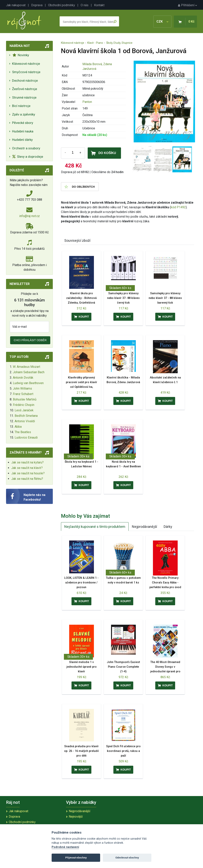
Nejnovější (76, 817)
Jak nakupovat (16, 5)
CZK (162, 21)
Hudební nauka (23, 131)
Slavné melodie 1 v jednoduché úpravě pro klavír (82, 667)
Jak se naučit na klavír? (27, 468)
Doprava (37, 5)
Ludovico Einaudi (26, 438)
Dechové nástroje (25, 81)
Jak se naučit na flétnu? (27, 479)
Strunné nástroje (24, 97)
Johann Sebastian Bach (29, 372)
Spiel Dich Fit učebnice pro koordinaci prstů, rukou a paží (123, 751)
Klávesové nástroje (26, 64)
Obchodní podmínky (62, 5)
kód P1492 (178, 207)
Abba (18, 427)
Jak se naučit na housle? (28, 473)
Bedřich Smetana (26, 416)
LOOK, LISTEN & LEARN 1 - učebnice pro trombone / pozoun (81, 583)
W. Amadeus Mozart (26, 367)
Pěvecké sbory (23, 123)
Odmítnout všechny (127, 858)
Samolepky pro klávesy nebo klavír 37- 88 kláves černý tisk (123, 298)
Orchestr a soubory (26, 148)
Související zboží (77, 240)
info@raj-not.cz (30, 216)
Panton (87, 102)
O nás (85, 5)
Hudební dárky (22, 140)
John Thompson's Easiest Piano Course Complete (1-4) (123, 667)
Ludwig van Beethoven (28, 383)
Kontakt (99, 5)
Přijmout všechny (76, 858)
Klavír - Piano (95, 43)
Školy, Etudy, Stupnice (119, 43)
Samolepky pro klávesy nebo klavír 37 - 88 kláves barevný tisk (165, 298)
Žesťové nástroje (25, 89)
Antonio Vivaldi (25, 421)
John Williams (22, 388)
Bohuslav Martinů (25, 399)
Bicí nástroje (21, 106)
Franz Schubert (23, 394)
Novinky (21, 55)
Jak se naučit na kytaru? (27, 462)
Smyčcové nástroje (26, 72)
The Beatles (23, 432)
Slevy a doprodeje (28, 157)
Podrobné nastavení (65, 847)
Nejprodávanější (144, 527)
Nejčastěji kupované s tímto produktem (95, 527)
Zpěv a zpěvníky (24, 114)
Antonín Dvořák (23, 378)
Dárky (168, 527)
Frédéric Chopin (24, 405)
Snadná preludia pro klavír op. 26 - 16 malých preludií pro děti (81, 751)
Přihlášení (187, 5)
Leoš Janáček (24, 410)
